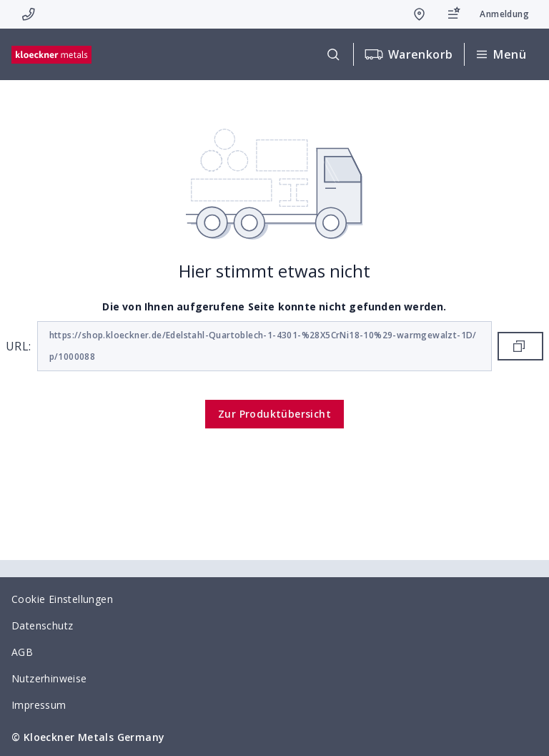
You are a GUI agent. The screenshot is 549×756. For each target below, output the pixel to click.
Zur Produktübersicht (274, 414)
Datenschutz (42, 625)
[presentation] (274, 378)
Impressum (39, 705)
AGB (22, 652)
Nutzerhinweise (49, 678)
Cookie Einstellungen (62, 599)
